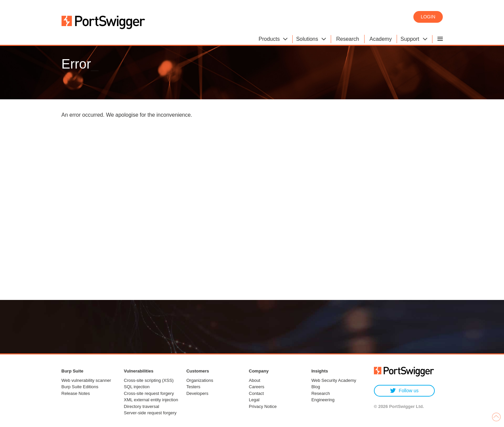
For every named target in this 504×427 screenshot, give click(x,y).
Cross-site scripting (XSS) (149, 380)
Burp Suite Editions (80, 387)
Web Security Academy (334, 380)
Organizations (200, 380)
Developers (197, 393)
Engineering (323, 400)
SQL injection (137, 387)
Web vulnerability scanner (86, 380)
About (255, 380)
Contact (256, 393)
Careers (257, 387)
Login (428, 17)
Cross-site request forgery (149, 393)
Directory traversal (141, 406)
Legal (254, 400)
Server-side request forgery (150, 413)
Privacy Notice (263, 406)
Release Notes (76, 393)
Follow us (404, 391)
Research (321, 393)
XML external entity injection (151, 400)
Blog (316, 387)
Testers (193, 387)
